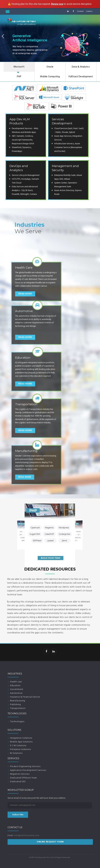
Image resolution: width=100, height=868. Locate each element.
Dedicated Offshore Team (24, 778)
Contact (80, 11)
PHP (19, 77)
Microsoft (19, 67)
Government (17, 689)
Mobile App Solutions (21, 742)
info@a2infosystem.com (27, 836)
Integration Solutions (21, 738)
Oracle (50, 67)
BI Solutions (16, 753)
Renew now (57, 4)
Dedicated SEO (18, 782)
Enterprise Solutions (21, 749)
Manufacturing (18, 701)
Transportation (18, 708)
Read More (25, 477)
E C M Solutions (18, 746)
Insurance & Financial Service (25, 697)
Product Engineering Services (25, 766)
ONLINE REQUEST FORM (50, 842)
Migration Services (20, 774)
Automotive (16, 693)
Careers (89, 11)
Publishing (15, 705)
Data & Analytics (81, 67)
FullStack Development (81, 77)
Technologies (17, 722)
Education (15, 686)
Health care (16, 682)
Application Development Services (28, 770)
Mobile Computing (50, 77)
